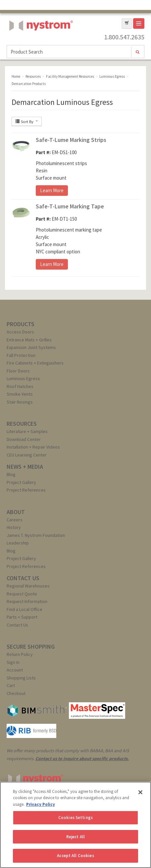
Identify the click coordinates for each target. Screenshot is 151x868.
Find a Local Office (25, 609)
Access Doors (20, 332)
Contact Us (17, 625)
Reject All (75, 837)
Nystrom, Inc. (40, 42)
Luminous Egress (23, 378)
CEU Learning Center (27, 455)
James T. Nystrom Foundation (36, 535)
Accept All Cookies (75, 856)
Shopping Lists (21, 678)
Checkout (16, 693)
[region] (75, 825)
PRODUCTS (21, 324)
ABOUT (16, 512)
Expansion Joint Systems (31, 347)
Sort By (27, 121)
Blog (11, 474)
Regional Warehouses (28, 586)
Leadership (18, 543)
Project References (26, 490)
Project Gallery (21, 482)
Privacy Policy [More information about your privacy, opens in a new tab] (41, 804)
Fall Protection (21, 355)
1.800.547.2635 (124, 37)
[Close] (140, 792)
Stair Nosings (20, 402)
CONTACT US (23, 578)
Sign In (13, 662)
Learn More (52, 190)
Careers (15, 520)
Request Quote (22, 594)
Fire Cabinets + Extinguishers (35, 363)
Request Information (27, 601)
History (14, 527)
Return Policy (20, 654)
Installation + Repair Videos (33, 447)
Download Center (24, 439)
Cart (11, 685)
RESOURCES (22, 424)
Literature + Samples (27, 431)
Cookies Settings (75, 818)
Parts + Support (22, 617)
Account (15, 670)
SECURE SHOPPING (31, 647)
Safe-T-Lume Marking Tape (70, 206)
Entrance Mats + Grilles (29, 340)
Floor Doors (18, 371)
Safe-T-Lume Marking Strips (71, 140)
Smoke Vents (20, 394)
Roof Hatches (20, 386)
